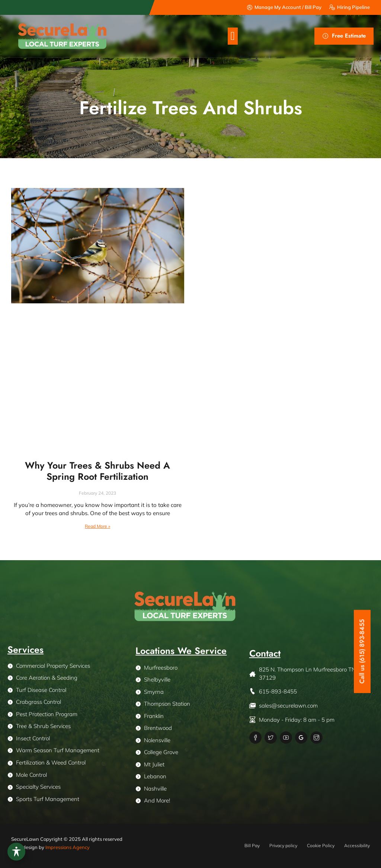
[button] (233, 36)
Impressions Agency (68, 847)
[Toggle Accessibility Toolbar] (16, 852)
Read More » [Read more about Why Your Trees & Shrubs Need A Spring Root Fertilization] (97, 526)
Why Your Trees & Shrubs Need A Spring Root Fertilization (97, 471)
